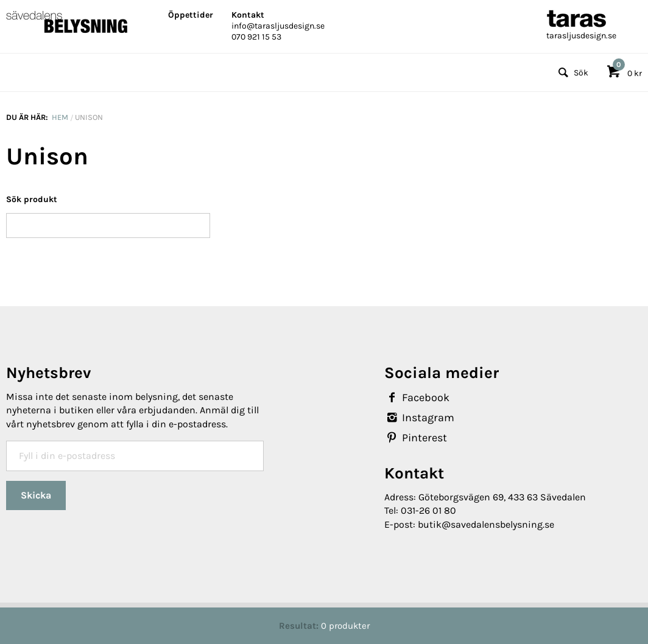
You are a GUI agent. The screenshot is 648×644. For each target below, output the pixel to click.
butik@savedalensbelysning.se (486, 524)
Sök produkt (32, 199)
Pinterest (416, 438)
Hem (60, 117)
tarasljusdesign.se (581, 36)
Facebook (417, 397)
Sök (572, 73)
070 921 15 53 (256, 37)
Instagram (419, 418)
